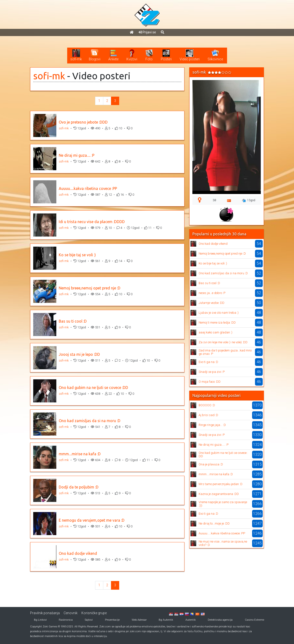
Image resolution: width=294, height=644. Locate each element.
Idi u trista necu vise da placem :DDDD (92, 222)
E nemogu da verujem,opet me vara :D (92, 520)
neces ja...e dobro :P (212, 293)
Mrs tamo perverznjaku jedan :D (221, 484)
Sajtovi (89, 620)
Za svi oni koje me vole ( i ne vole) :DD (223, 342)
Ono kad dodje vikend (78, 553)
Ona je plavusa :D (211, 464)
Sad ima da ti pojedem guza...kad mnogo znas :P (225, 352)
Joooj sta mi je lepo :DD (79, 354)
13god (249, 200)
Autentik (191, 620)
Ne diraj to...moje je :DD (214, 523)
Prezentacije (112, 620)
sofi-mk (49, 76)
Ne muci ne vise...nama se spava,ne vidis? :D (223, 543)
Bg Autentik (166, 620)
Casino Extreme (255, 620)
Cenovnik (71, 613)
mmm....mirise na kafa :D (80, 454)
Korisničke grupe (94, 613)
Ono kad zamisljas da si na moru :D (90, 421)
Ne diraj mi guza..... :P (77, 155)
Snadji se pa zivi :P (212, 372)
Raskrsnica (66, 620)
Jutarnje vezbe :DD (212, 303)
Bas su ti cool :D (73, 321)
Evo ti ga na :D (208, 362)
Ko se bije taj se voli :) (77, 255)
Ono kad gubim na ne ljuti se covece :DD (93, 388)
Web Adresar (139, 620)
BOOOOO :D (207, 405)
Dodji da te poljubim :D (79, 487)
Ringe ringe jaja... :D (212, 425)
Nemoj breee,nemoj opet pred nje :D (90, 288)
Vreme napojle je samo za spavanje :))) (223, 504)
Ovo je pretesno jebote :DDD (83, 122)
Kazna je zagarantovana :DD (219, 494)
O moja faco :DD (210, 382)
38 (214, 200)
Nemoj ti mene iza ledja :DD (217, 322)
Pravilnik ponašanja (45, 613)
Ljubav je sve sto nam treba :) (219, 313)
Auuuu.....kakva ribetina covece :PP (88, 188)
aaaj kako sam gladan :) (216, 332)
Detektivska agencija (220, 620)
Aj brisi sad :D (208, 415)
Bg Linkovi (40, 620)
